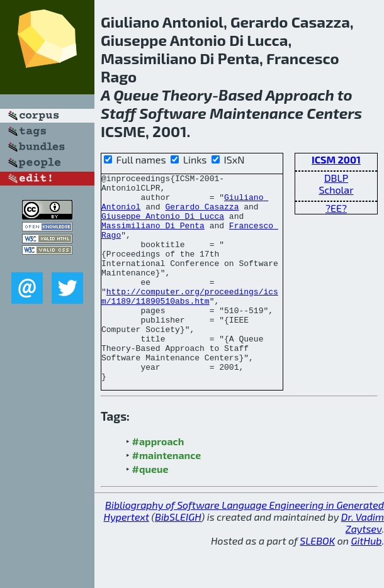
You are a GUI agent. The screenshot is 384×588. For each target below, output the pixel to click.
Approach (300, 95)
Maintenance (257, 113)
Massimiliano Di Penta (153, 236)
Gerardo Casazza (202, 214)
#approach (158, 483)
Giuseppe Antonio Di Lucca (163, 225)
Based (240, 95)
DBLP (336, 178)
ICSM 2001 (336, 159)
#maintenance (167, 496)
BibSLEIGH (178, 558)
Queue (136, 95)
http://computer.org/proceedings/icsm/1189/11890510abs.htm (190, 321)
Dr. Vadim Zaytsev (363, 564)
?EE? (336, 208)
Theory (187, 95)
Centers (334, 113)
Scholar (336, 190)
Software (173, 113)
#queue (150, 510)
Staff (118, 113)
